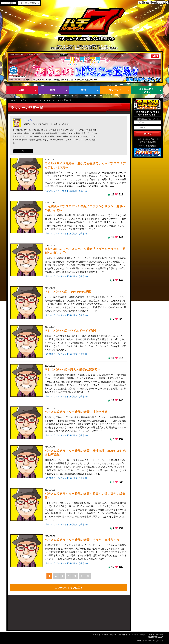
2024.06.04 (86, 339)
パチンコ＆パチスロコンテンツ (40, 100)
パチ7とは (97, 635)
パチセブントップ (17, 100)
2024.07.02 (86, 259)
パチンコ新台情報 (148, 146)
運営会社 (105, 635)
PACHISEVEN (158, 637)
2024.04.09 (86, 505)
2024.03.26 (86, 548)
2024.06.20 (86, 300)
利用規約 (143, 635)
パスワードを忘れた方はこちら (148, 139)
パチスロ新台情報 (148, 142)
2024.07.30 (86, 173)
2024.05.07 (86, 420)
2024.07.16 (86, 216)
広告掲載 (113, 635)
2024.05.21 (86, 379)
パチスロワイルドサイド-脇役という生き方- (66, 191)
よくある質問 (133, 635)
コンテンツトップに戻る (69, 588)
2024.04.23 (86, 461)
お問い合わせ (122, 635)
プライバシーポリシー (155, 635)
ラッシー (29, 120)
